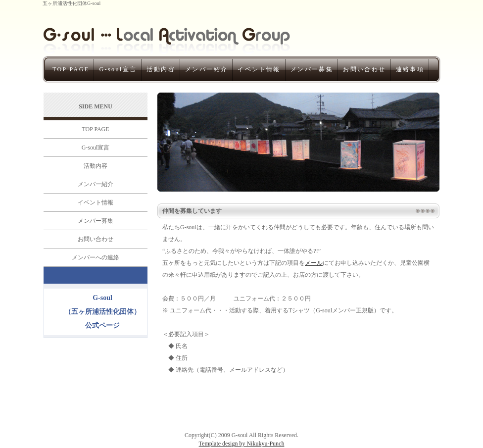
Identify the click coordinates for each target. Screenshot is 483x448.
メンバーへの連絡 (96, 257)
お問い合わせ (364, 69)
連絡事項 (410, 69)
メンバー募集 (312, 69)
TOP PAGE (71, 69)
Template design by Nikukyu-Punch (242, 444)
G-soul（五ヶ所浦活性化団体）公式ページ (102, 312)
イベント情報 (259, 69)
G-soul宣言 (118, 69)
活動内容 (161, 69)
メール (314, 263)
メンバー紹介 (206, 69)
